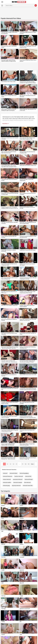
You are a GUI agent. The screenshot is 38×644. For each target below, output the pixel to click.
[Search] (36, 5)
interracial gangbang (24, 473)
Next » (33, 464)
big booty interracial (16, 486)
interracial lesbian (14, 473)
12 (26, 464)
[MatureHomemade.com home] (19, 2)
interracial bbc (28, 476)
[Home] (2, 5)
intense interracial (7, 479)
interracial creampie (18, 482)
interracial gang (6, 486)
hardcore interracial (19, 476)
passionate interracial (18, 479)
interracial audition (7, 482)
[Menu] (2, 2)
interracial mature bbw (28, 486)
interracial (5, 473)
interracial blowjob (29, 479)
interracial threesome (8, 476)
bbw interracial (27, 482)
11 (23, 464)
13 (29, 464)
